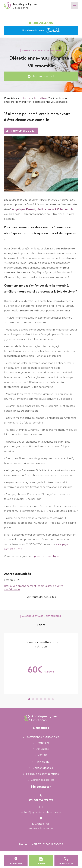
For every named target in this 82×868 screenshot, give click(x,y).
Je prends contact (41, 76)
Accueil (27, 98)
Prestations (41, 743)
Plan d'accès (16, 864)
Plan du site (41, 762)
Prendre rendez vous (41, 30)
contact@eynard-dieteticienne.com (41, 812)
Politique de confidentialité (41, 774)
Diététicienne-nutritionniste (41, 737)
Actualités (40, 98)
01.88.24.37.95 (41, 23)
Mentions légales (41, 768)
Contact (41, 755)
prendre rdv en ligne (47, 556)
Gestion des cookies (41, 780)
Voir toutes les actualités (41, 597)
